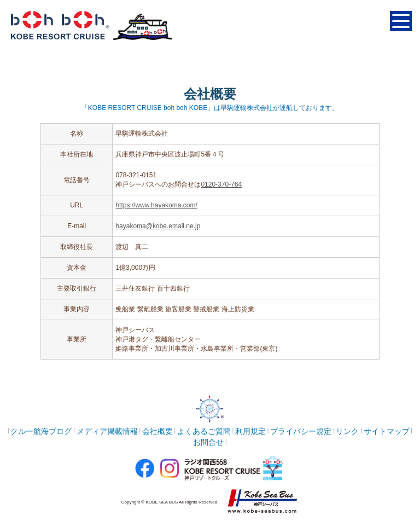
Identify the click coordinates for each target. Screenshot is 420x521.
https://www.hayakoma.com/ (156, 205)
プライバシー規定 (301, 431)
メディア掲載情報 (107, 431)
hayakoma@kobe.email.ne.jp (158, 226)
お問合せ (208, 442)
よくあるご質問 (204, 431)
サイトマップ (387, 431)
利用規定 (250, 431)
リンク (347, 431)
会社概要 (157, 431)
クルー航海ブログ (41, 431)
